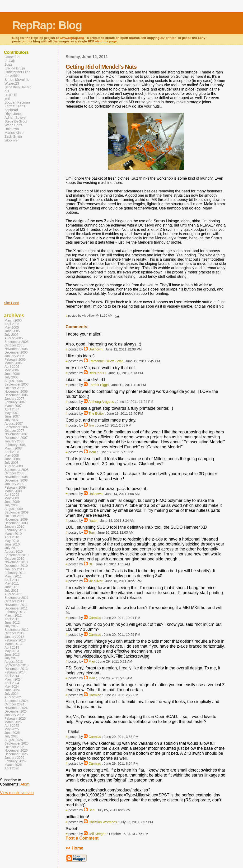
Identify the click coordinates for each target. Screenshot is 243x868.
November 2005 (16, 349)
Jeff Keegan (97, 834)
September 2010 (16, 555)
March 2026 (13, 765)
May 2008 (12, 456)
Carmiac (95, 618)
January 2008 (14, 441)
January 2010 (14, 527)
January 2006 (14, 356)
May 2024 (12, 687)
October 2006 (14, 388)
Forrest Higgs (99, 385)
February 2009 (15, 488)
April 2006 (12, 367)
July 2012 (12, 626)
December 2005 (16, 352)
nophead (11, 110)
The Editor (96, 414)
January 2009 (14, 484)
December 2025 (16, 754)
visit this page (106, 41)
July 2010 (12, 548)
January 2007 (14, 399)
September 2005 (16, 342)
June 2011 (12, 587)
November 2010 (16, 562)
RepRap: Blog (47, 25)
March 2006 (13, 363)
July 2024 (12, 694)
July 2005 (12, 335)
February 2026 (15, 761)
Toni (92, 532)
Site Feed (12, 303)
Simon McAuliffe (17, 80)
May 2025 (12, 729)
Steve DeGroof (16, 121)
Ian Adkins (12, 76)
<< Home (75, 848)
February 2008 (15, 445)
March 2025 (13, 722)
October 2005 (14, 345)
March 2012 (13, 616)
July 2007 (12, 420)
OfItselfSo (12, 57)
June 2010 (12, 544)
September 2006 (16, 384)
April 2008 (12, 452)
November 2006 (16, 392)
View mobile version (17, 793)
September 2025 (16, 743)
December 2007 (16, 438)
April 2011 (12, 580)
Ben (91, 810)
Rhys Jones (13, 114)
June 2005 (12, 331)
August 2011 (14, 594)
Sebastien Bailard (18, 87)
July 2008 (12, 463)
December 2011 (16, 608)
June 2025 (12, 733)
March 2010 (13, 534)
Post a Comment (82, 838)
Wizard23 (12, 83)
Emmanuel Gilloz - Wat (105, 361)
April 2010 (12, 537)
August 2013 (14, 662)
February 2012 (15, 612)
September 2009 (16, 512)
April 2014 (12, 676)
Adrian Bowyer (16, 118)
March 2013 (13, 644)
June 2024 (12, 690)
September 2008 (16, 470)
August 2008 (14, 466)
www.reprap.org (72, 38)
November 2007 (16, 434)
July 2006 (12, 377)
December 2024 (16, 711)
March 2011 (13, 576)
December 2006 (16, 395)
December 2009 (16, 523)
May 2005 (12, 328)
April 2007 (12, 409)
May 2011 (12, 584)
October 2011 (14, 601)
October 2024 (14, 704)
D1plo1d (11, 95)
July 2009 (12, 505)
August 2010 (14, 552)
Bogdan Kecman (17, 102)
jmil (7, 99)
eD (7, 91)
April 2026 (12, 768)
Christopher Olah (17, 72)
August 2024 (14, 697)
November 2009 (16, 520)
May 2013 (12, 651)
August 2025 (14, 740)
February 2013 (15, 640)
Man (92, 661)
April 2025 (12, 726)
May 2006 (12, 370)
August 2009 (14, 509)
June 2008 (12, 459)
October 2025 (14, 747)
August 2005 (14, 338)
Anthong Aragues (101, 402)
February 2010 (15, 530)
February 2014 (15, 672)
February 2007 (15, 402)
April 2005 (12, 324)
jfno (91, 425)
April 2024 (12, 683)
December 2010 (16, 566)
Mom (92, 452)
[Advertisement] (18, 221)
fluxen (93, 521)
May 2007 (12, 413)
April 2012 (12, 619)
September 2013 (16, 665)
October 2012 (14, 633)
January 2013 (14, 637)
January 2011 (14, 569)
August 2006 (14, 381)
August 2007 (14, 424)
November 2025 (16, 751)
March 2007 (13, 406)
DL (91, 564)
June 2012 (12, 623)
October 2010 (14, 559)
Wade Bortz (13, 125)
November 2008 (16, 477)
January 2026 (14, 758)
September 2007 (16, 427)
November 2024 (16, 708)
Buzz (8, 64)
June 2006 (12, 374)
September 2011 (16, 598)
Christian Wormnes (103, 822)
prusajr (10, 61)
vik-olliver (96, 581)
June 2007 (12, 416)
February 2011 (15, 573)
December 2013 (16, 669)
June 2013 (12, 655)
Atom (25, 784)
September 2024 (16, 701)
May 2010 (12, 541)
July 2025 (12, 736)
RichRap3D (97, 373)
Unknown (96, 349)
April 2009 (12, 495)
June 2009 (12, 502)
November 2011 (16, 605)
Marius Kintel (14, 133)
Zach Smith (13, 136)
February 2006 (15, 360)
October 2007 (14, 431)
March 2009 (13, 491)
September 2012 (16, 630)
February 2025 (15, 719)
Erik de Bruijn (15, 68)
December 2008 (16, 480)
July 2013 (12, 658)
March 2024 (13, 679)
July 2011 (12, 591)
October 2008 (14, 473)
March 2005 (13, 320)
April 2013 (12, 648)
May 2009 (12, 498)
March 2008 (13, 448)
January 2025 (14, 715)
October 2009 (14, 516)
